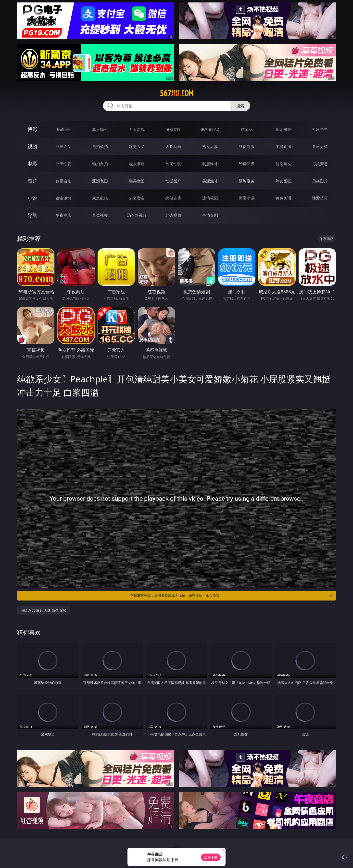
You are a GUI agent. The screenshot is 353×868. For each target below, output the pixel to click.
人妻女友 (137, 198)
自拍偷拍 (100, 147)
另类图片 (320, 181)
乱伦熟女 (283, 164)
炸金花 (247, 129)
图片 (32, 181)
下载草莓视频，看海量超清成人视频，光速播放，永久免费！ (232, 596)
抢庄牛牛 (320, 129)
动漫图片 (173, 181)
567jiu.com (177, 93)
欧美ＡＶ (137, 147)
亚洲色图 (100, 181)
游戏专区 (173, 129)
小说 (32, 198)
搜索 (240, 106)
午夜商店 (63, 215)
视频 (32, 146)
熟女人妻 (210, 147)
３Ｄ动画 (173, 147)
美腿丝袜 (210, 181)
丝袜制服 (247, 147)
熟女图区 (283, 181)
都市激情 (63, 198)
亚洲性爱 (63, 164)
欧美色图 (137, 181)
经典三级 (247, 164)
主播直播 (283, 147)
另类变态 (320, 164)
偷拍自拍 (100, 164)
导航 (32, 215)
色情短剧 (210, 215)
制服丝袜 (210, 164)
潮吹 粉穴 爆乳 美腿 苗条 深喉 (43, 610)
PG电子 (63, 129)
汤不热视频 (137, 215)
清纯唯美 (247, 181)
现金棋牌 (283, 129)
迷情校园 (210, 198)
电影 (32, 164)
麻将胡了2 (210, 129)
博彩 (32, 129)
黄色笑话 (283, 198)
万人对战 (137, 129)
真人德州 (100, 129)
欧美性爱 (173, 164)
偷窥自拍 (63, 181)
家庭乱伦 (100, 198)
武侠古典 (173, 198)
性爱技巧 (320, 198)
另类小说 (247, 198)
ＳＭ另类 (320, 147)
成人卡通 (137, 164)
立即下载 (211, 857)
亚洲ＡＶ (63, 147)
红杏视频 (173, 215)
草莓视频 (100, 215)
